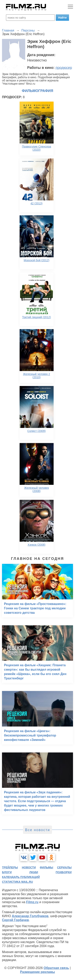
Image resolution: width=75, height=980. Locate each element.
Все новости (37, 830)
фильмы (46, 867)
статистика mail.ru (17, 882)
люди (34, 872)
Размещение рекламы (37, 972)
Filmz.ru (32, 902)
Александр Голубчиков (30, 916)
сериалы (64, 867)
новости (29, 867)
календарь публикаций (21, 877)
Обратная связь (56, 968)
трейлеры (10, 867)
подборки (64, 872)
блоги (7, 872)
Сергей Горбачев (15, 920)
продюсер (64, 68)
